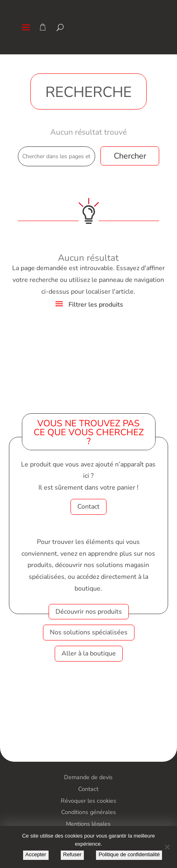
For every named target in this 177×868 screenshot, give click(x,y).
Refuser (73, 855)
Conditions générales (88, 812)
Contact (88, 507)
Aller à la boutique (89, 653)
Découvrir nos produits (89, 612)
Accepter (36, 855)
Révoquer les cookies (88, 801)
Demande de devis (88, 777)
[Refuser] (167, 847)
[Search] (60, 27)
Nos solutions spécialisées (89, 632)
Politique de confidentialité (129, 855)
